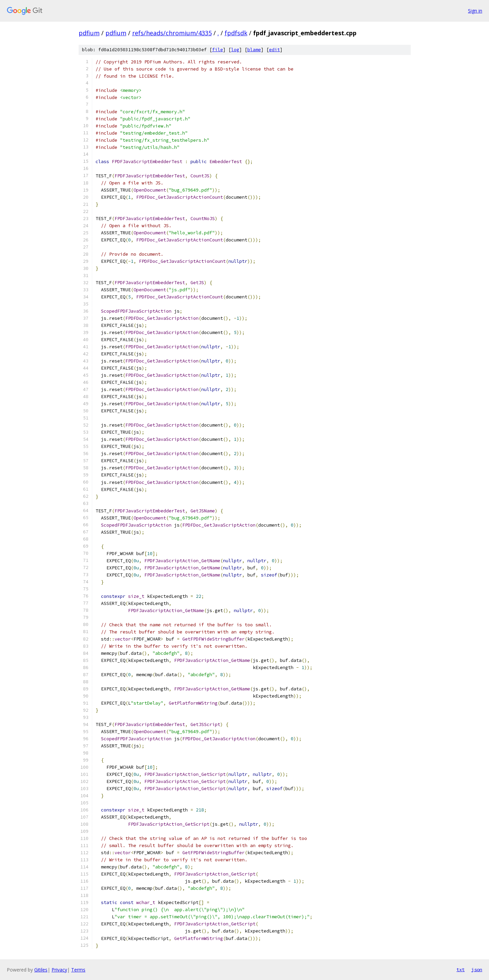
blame (254, 50)
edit (274, 50)
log (235, 50)
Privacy (59, 970)
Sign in (475, 11)
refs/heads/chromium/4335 (172, 33)
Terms (78, 970)
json (477, 969)
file (218, 50)
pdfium (89, 33)
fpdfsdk (236, 33)
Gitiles (41, 970)
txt (461, 969)
